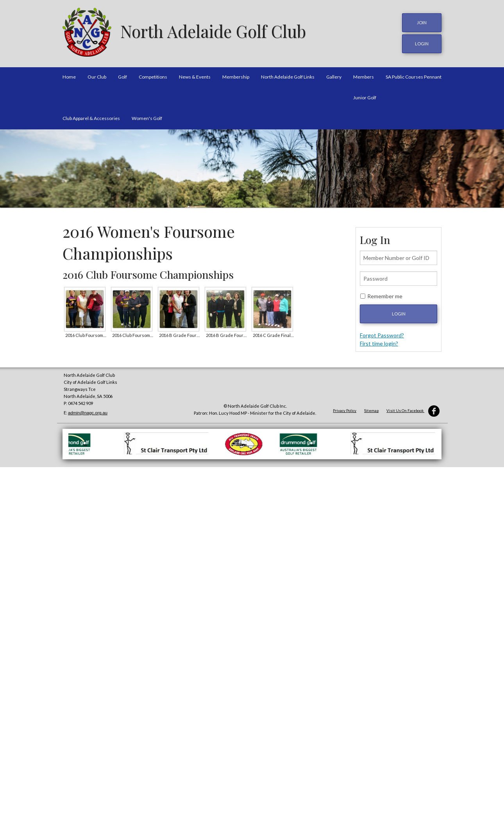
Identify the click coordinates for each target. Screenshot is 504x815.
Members (364, 76)
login (422, 43)
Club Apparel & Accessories (91, 117)
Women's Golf (147, 117)
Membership (236, 76)
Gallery (334, 76)
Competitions (153, 76)
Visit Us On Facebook (413, 410)
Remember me (385, 295)
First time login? (379, 343)
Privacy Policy (345, 410)
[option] (252, 168)
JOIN (422, 22)
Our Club (97, 76)
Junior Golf (365, 96)
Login (399, 313)
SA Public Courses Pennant (414, 76)
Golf (122, 76)
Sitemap (371, 410)
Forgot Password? (382, 334)
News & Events (195, 76)
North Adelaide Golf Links (288, 76)
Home (69, 76)
